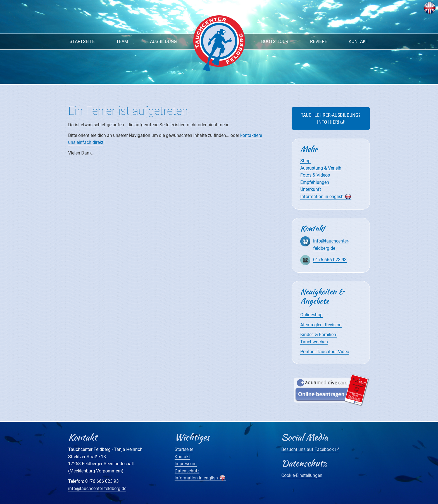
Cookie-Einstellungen (302, 475)
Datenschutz (187, 471)
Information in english (322, 197)
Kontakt (359, 41)
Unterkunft (311, 189)
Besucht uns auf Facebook (308, 449)
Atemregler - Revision (321, 325)
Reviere (319, 41)
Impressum (186, 464)
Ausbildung (163, 41)
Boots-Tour (275, 41)
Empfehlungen (315, 182)
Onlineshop (311, 315)
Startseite (82, 41)
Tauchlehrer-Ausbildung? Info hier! (331, 118)
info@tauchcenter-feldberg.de (97, 488)
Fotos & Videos (315, 175)
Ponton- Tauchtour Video (325, 352)
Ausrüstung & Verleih (321, 168)
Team (122, 41)
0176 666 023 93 (330, 260)
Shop (305, 161)
